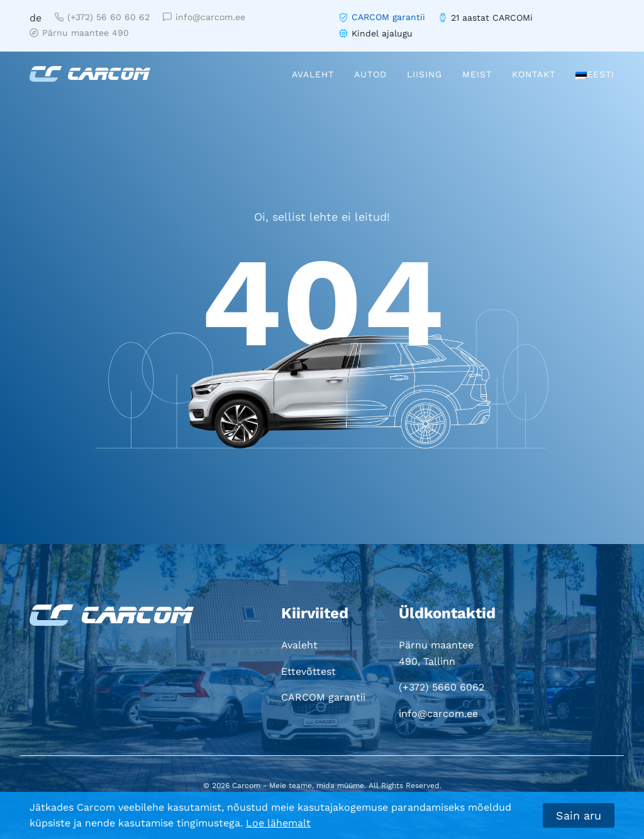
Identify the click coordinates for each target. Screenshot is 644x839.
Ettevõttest (308, 671)
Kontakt (534, 74)
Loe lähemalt (278, 823)
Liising (425, 74)
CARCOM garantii (388, 17)
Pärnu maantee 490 (79, 33)
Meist (477, 74)
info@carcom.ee (204, 17)
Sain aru (579, 815)
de (36, 18)
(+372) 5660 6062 (441, 687)
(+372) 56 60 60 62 (102, 17)
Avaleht (313, 74)
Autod (370, 74)
